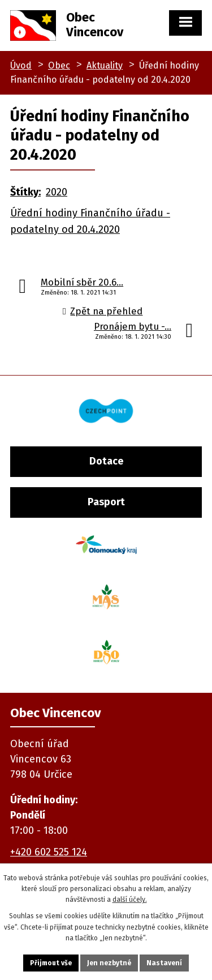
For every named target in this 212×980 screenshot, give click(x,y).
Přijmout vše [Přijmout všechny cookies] (51, 963)
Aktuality (105, 65)
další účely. (130, 900)
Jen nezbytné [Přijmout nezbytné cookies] (109, 963)
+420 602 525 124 (49, 852)
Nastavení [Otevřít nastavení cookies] (164, 963)
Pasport (106, 502)
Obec (59, 65)
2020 (57, 192)
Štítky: (25, 192)
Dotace (106, 461)
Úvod (21, 65)
